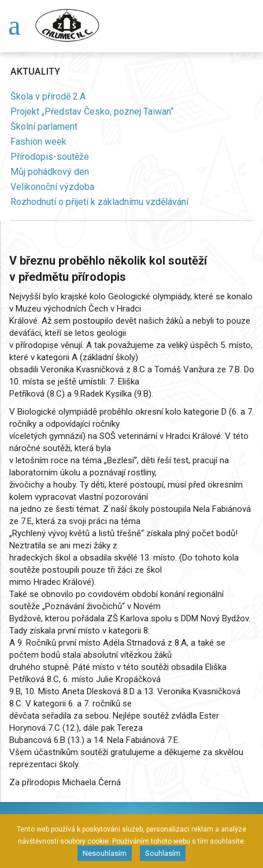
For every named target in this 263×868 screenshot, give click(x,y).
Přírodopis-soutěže (50, 157)
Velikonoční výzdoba (52, 187)
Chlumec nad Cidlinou (69, 25)
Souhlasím (163, 853)
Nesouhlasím (105, 853)
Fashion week (38, 142)
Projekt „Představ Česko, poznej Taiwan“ (92, 111)
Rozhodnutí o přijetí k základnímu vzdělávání (99, 202)
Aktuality (35, 72)
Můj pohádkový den (50, 172)
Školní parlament (44, 127)
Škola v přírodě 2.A (48, 96)
